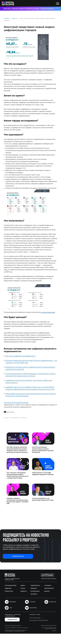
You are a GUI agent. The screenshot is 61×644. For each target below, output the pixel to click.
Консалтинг (9, 602)
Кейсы (23, 596)
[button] (18, 567)
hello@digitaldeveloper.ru (39, 631)
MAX (11, 618)
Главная (8, 19)
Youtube (33, 612)
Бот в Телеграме (35, 628)
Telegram (13, 612)
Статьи (23, 599)
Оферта (54, 641)
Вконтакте (33, 618)
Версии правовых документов (49, 636)
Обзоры (47, 602)
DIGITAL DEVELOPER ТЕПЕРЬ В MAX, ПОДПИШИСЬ (29, 9)
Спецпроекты (35, 596)
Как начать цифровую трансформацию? (22, 366)
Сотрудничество (11, 596)
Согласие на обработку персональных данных (16, 638)
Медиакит (8, 599)
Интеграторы (35, 602)
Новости (16, 19)
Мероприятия (49, 599)
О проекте (48, 596)
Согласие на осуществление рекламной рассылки (49, 638)
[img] (8, 3)
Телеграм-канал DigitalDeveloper (17, 412)
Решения (34, 599)
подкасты (53, 612)
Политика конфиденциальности (13, 636)
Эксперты (34, 604)
